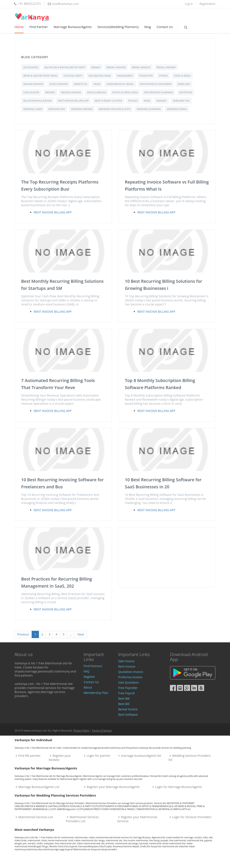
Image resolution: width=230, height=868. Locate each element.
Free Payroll (126, 693)
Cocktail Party (73, 76)
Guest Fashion (59, 84)
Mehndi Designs (71, 92)
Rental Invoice (128, 709)
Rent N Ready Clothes (108, 101)
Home (19, 27)
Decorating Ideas (100, 76)
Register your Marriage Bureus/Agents (113, 787)
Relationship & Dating (38, 101)
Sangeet (162, 101)
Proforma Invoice (130, 677)
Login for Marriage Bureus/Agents (178, 787)
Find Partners (93, 666)
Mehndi (50, 92)
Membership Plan (96, 693)
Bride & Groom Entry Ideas (40, 76)
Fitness (163, 76)
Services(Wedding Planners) (118, 27)
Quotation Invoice (131, 672)
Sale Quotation (129, 682)
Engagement (125, 76)
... (71, 634)
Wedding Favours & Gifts (115, 109)
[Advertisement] (167, 557)
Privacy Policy (81, 731)
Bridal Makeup (141, 67)
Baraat (96, 67)
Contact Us (165, 27)
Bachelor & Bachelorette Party (65, 67)
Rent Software (128, 715)
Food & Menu (182, 76)
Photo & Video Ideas (125, 92)
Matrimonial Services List (36, 817)
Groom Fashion (33, 84)
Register (89, 677)
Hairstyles (80, 84)
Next (81, 634)
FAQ (86, 671)
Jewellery (184, 84)
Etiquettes (146, 76)
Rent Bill (124, 698)
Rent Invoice (127, 666)
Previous (23, 634)
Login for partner (99, 756)
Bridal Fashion (116, 67)
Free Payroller (128, 688)
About (88, 687)
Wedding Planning (149, 109)
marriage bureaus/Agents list (141, 756)
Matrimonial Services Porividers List (82, 819)
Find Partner (38, 27)
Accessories (31, 67)
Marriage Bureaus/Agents (73, 27)
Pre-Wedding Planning (159, 92)
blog (147, 27)
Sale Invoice (126, 661)
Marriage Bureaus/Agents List (39, 787)
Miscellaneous (97, 92)
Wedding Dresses (82, 109)
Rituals (133, 101)
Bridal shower (166, 67)
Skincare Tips (181, 101)
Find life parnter (29, 756)
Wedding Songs (177, 109)
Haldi (97, 84)
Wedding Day (57, 109)
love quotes (31, 92)
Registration (207, 4)
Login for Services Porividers (192, 817)
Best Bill (124, 704)
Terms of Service (102, 731)
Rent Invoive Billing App (73, 101)
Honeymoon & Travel (120, 84)
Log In (189, 4)
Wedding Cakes (33, 109)
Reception (186, 92)
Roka (147, 101)
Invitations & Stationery (156, 84)
